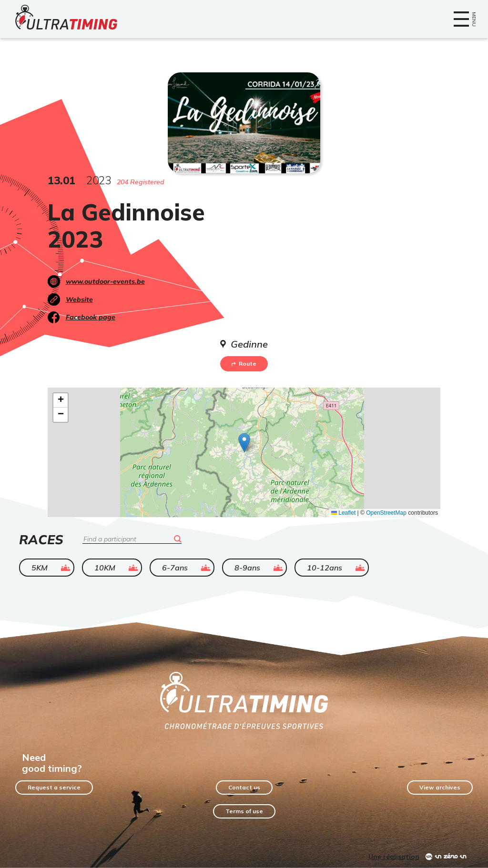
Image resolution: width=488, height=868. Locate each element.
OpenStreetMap (386, 513)
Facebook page (91, 317)
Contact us (244, 787)
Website (79, 299)
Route (244, 364)
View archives (440, 787)
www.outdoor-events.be (105, 281)
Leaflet (343, 513)
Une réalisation (394, 857)
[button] (244, 443)
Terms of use (244, 811)
